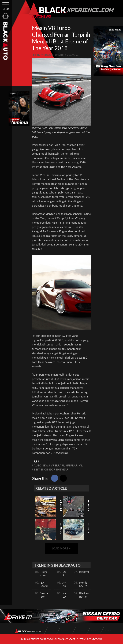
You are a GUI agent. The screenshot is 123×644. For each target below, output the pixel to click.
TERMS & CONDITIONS (91, 639)
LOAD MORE (62, 548)
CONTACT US (72, 639)
